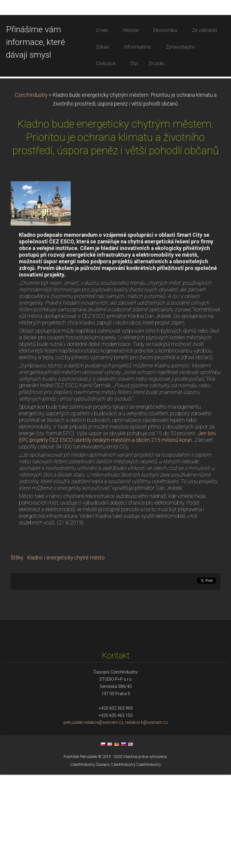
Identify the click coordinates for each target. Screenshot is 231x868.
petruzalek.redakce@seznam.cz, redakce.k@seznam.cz (116, 816)
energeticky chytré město (75, 651)
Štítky (17, 651)
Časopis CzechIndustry (116, 858)
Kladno (35, 651)
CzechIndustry (31, 188)
